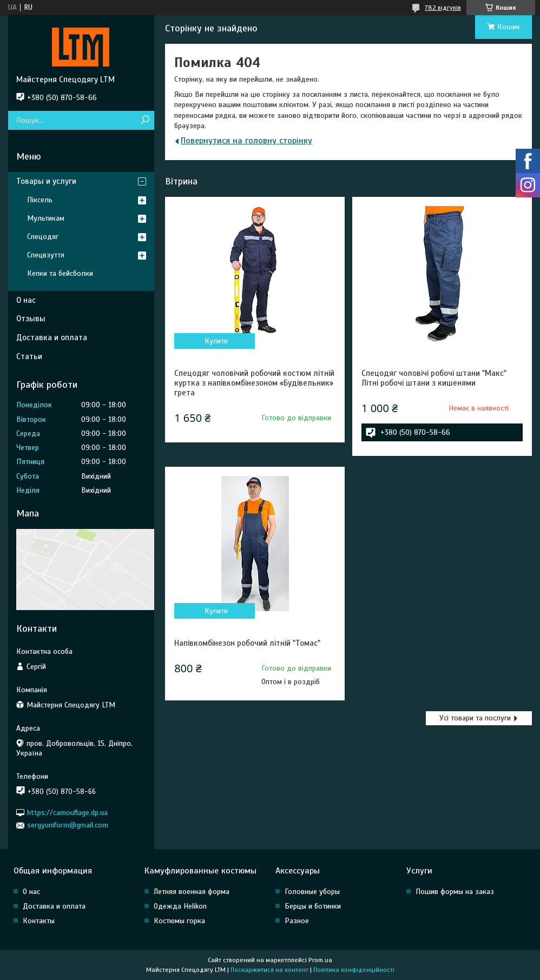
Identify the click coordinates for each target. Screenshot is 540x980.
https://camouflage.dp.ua (67, 813)
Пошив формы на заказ (455, 892)
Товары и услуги (46, 181)
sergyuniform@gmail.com (68, 825)
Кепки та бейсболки (60, 273)
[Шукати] (145, 120)
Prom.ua (320, 960)
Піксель (40, 200)
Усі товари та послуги (475, 718)
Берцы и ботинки (313, 906)
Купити (216, 341)
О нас (26, 300)
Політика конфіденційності (354, 970)
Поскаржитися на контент (269, 970)
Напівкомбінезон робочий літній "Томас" (247, 643)
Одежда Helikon (180, 906)
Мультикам (46, 218)
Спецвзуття (46, 255)
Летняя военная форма (192, 892)
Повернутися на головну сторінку (246, 141)
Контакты (39, 921)
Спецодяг (43, 237)
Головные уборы (312, 892)
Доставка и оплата (52, 337)
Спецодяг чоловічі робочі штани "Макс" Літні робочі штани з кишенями (434, 378)
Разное (297, 921)
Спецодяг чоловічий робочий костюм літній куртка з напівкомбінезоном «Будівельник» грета (254, 383)
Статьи (29, 356)
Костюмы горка (179, 921)
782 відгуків (443, 8)
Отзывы (31, 319)
